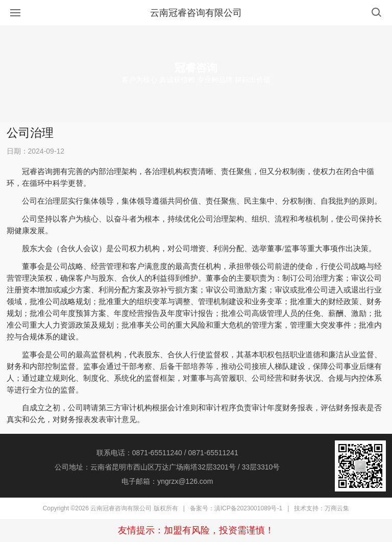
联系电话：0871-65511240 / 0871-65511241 (167, 453)
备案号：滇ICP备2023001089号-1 (236, 508)
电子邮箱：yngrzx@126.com (167, 481)
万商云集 (337, 508)
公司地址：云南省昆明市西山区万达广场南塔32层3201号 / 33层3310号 (167, 467)
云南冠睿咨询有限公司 (196, 13)
